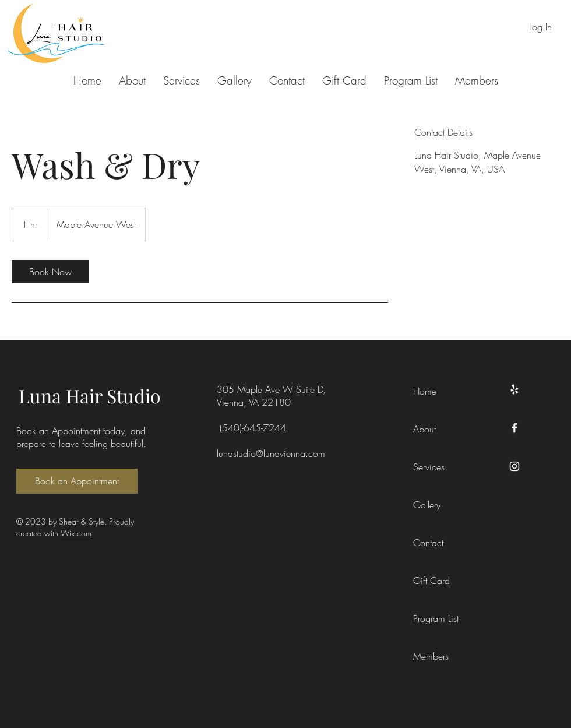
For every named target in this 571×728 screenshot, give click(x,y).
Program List (436, 618)
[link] (50, 272)
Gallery (427, 505)
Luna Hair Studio (90, 395)
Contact (428, 543)
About (424, 429)
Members (431, 656)
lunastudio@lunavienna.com (271, 453)
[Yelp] (514, 389)
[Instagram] (514, 466)
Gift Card (431, 581)
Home (425, 391)
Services (429, 467)
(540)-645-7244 (253, 428)
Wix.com (76, 533)
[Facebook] (514, 428)
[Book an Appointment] (77, 481)
